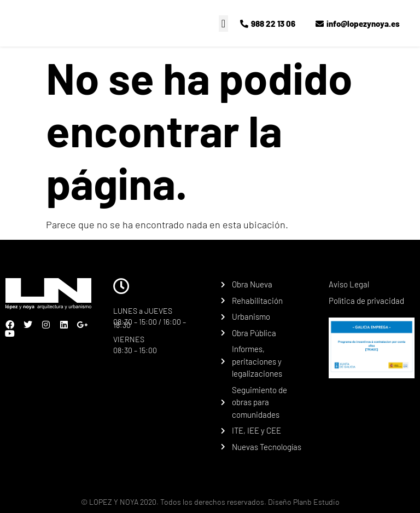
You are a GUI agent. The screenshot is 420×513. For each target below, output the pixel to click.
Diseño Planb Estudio (303, 502)
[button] (223, 24)
